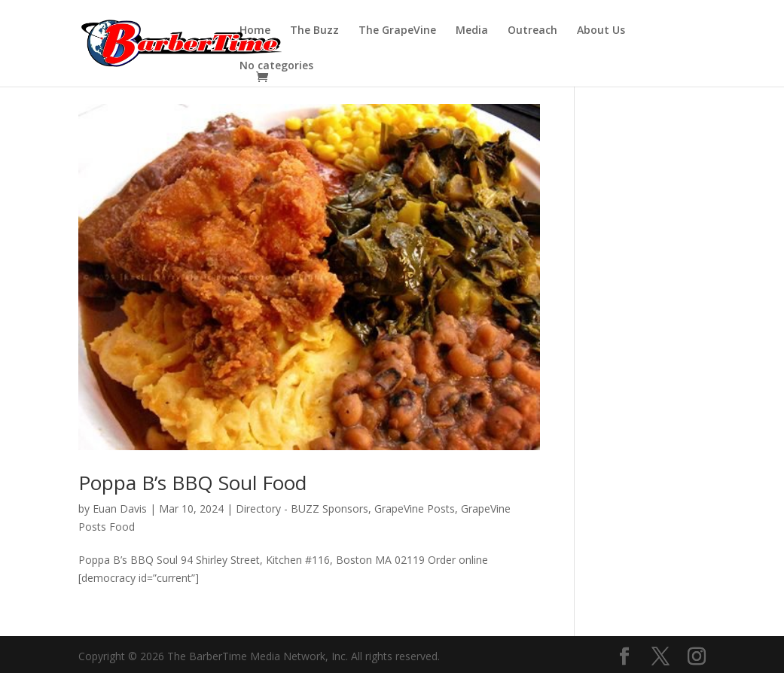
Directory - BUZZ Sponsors (302, 509)
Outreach (532, 31)
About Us (601, 31)
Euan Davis (120, 509)
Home (255, 31)
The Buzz (314, 31)
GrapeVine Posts (415, 509)
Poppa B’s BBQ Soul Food (192, 483)
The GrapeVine (397, 31)
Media (472, 31)
